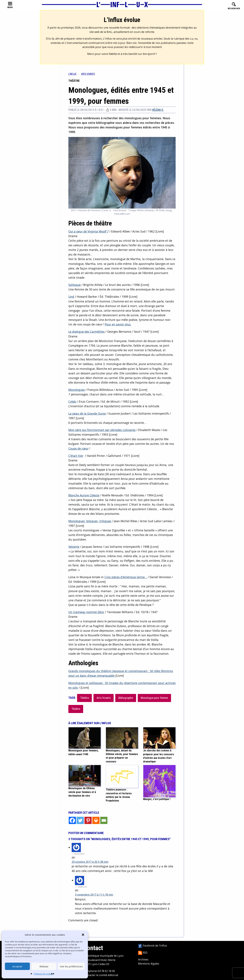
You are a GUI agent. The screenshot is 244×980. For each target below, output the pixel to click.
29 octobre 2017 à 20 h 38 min (90, 862)
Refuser (44, 966)
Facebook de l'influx (152, 946)
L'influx (72, 74)
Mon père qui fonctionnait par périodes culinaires (102, 430)
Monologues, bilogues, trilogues (90, 521)
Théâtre (85, 698)
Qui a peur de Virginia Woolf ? (88, 231)
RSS (143, 953)
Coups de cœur (78, 448)
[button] (83, 935)
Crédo (72, 401)
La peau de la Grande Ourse (87, 413)
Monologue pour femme (154, 698)
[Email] (104, 820)
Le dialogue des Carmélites (86, 332)
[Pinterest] (88, 820)
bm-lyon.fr (149, 54)
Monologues (77, 390)
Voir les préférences (71, 966)
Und (71, 297)
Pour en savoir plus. (118, 324)
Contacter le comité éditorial (101, 975)
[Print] (96, 820)
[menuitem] (75, 74)
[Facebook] (72, 820)
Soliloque (75, 285)
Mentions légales (149, 964)
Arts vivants (88, 74)
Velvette (74, 547)
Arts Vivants (104, 698)
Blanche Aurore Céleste (84, 495)
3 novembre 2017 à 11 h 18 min (94, 895)
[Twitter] (80, 820)
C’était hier (76, 456)
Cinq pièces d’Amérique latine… (126, 577)
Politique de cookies (43, 974)
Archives (143, 959)
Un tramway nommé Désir (86, 612)
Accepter (17, 966)
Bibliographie (126, 698)
